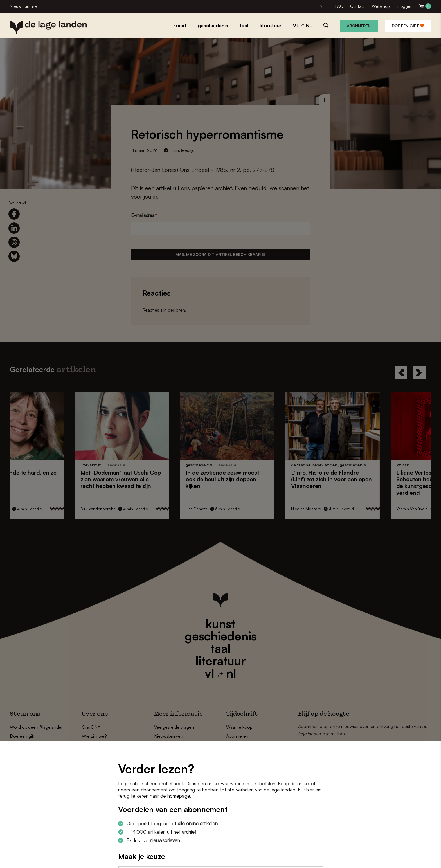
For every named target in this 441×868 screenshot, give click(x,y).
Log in (125, 783)
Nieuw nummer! (25, 6)
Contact (358, 6)
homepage (179, 796)
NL (322, 6)
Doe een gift (408, 26)
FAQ (339, 6)
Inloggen (405, 6)
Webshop (381, 6)
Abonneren (359, 26)
